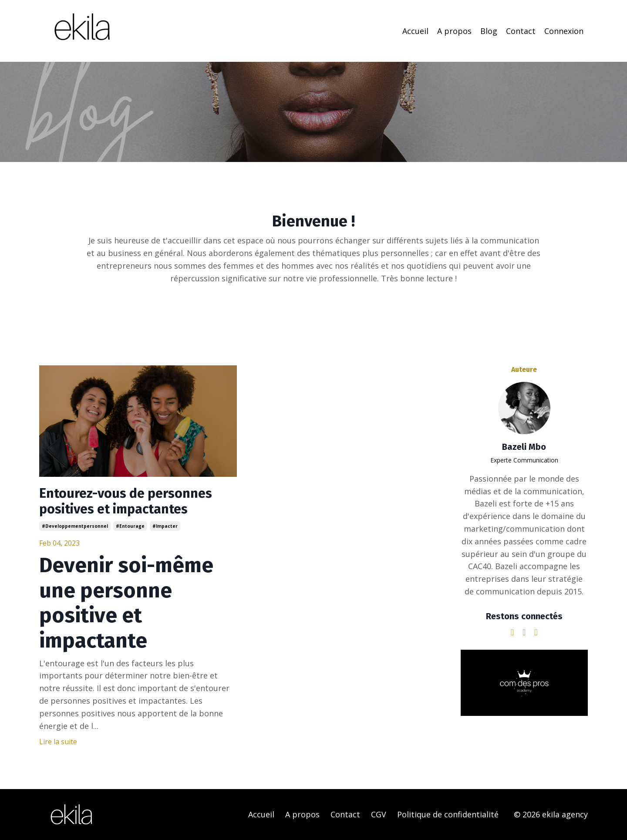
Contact (521, 31)
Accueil (415, 31)
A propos (454, 31)
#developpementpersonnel (75, 526)
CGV (379, 814)
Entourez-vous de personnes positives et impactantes (126, 501)
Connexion (564, 31)
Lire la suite (58, 742)
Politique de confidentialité (448, 814)
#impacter (165, 526)
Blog (489, 31)
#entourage (130, 526)
